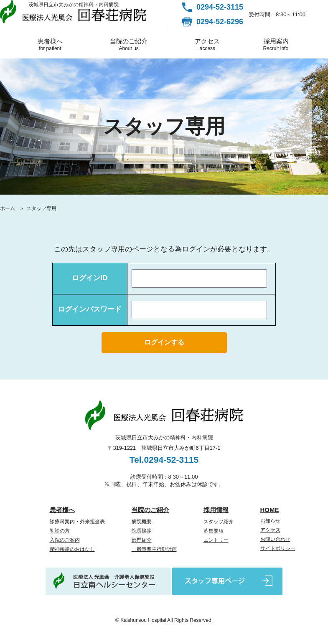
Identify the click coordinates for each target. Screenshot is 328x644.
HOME (270, 510)
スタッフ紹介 (219, 522)
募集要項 (214, 531)
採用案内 (276, 44)
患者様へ (50, 44)
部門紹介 (142, 540)
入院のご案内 (65, 540)
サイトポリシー (278, 548)
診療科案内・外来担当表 (77, 522)
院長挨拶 (142, 531)
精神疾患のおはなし (72, 549)
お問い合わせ (275, 539)
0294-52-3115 (220, 7)
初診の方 (60, 531)
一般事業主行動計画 (154, 549)
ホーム (8, 208)
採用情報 (216, 510)
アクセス (207, 44)
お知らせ (270, 521)
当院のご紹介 (129, 44)
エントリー (216, 540)
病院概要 (142, 522)
